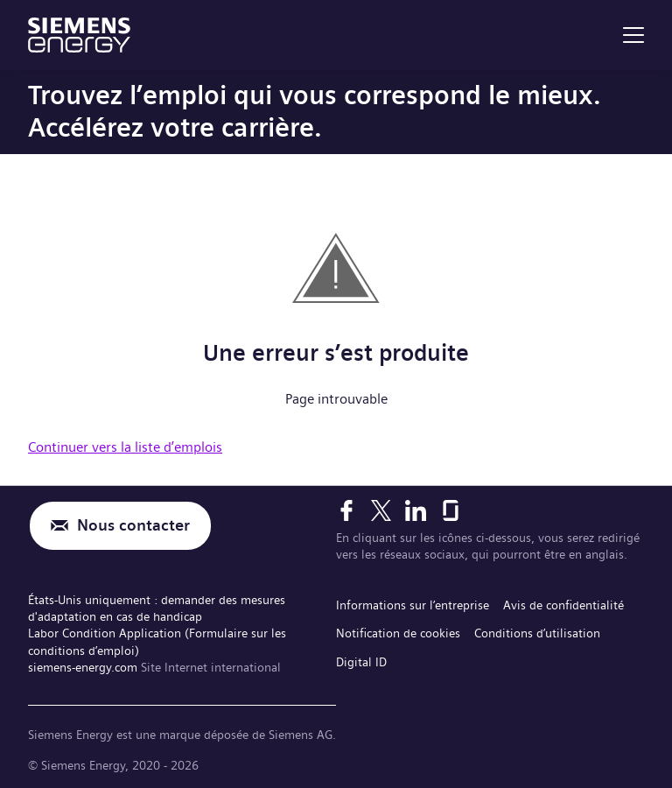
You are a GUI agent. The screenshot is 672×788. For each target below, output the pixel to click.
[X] (381, 510)
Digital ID (361, 662)
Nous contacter (133, 526)
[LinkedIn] (416, 510)
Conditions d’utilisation (537, 633)
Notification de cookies (398, 633)
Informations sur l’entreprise (413, 605)
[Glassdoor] (451, 510)
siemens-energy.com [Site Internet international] (84, 667)
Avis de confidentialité (563, 605)
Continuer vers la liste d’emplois (125, 447)
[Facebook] (346, 510)
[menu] (633, 35)
